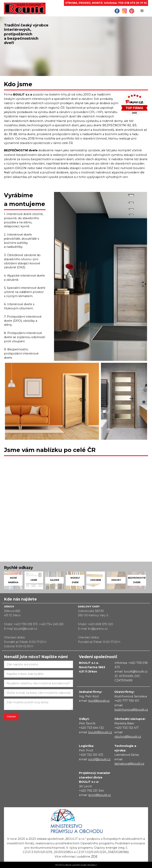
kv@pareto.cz (98, 629)
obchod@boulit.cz (128, 737)
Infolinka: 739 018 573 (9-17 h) (125, 3)
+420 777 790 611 (127, 701)
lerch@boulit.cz (100, 795)
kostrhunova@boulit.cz (131, 710)
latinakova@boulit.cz (129, 764)
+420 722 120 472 (91, 755)
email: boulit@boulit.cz (131, 672)
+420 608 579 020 (100, 624)
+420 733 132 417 (126, 728)
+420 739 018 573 (26, 624)
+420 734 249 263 (51, 624)
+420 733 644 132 (91, 728)
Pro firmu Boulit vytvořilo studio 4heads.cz (76, 865)
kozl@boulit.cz (99, 701)
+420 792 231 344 (91, 791)
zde (94, 856)
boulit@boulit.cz (26, 629)
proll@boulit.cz (99, 759)
